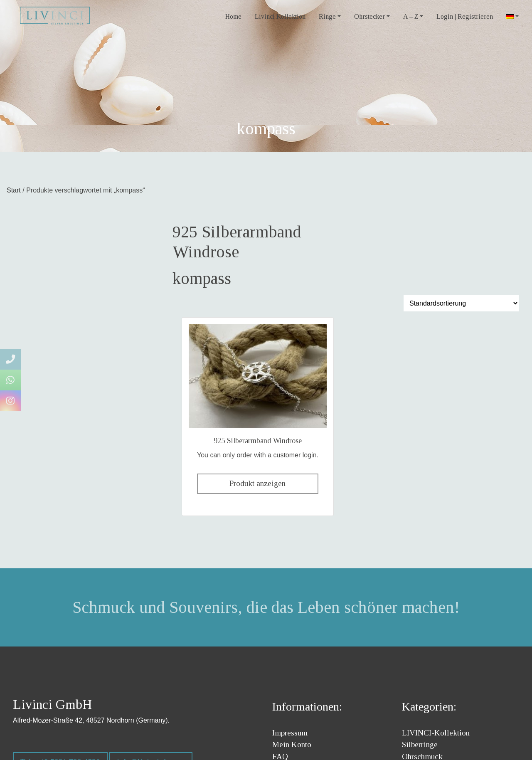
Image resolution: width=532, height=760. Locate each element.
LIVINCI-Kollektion (436, 733)
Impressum (290, 733)
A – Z (411, 16)
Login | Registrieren (465, 16)
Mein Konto (292, 744)
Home (233, 16)
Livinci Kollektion (280, 16)
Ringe (327, 16)
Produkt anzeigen (257, 483)
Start (14, 190)
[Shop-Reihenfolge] (461, 303)
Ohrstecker (369, 16)
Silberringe (420, 744)
